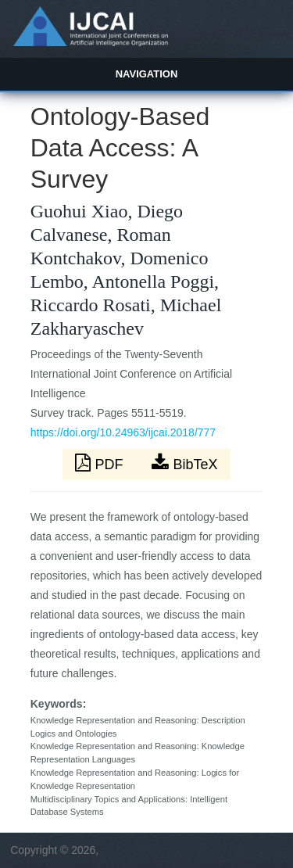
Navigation (147, 74)
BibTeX (184, 463)
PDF (101, 463)
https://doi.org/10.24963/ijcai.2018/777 (123, 432)
